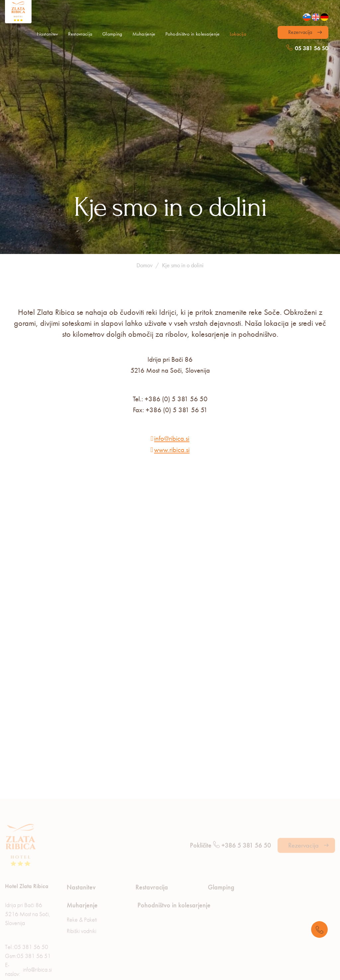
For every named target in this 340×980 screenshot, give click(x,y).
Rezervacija (300, 32)
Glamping (112, 34)
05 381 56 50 (307, 48)
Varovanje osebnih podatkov (42, 973)
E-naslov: (28, 923)
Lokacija (238, 34)
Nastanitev (47, 34)
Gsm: (28, 910)
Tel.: (27, 901)
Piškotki (103, 973)
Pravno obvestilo (150, 973)
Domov (145, 215)
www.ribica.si (172, 399)
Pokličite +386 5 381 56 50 (230, 799)
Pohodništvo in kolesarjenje (193, 34)
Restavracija (80, 34)
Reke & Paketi (82, 873)
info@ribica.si (172, 388)
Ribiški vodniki (82, 885)
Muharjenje (144, 34)
